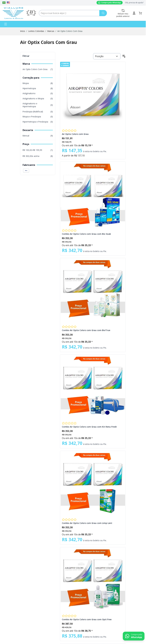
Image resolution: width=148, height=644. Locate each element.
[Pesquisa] (103, 13)
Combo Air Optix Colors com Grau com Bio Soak (86, 234)
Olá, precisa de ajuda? (134, 3)
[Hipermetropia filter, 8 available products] (38, 88)
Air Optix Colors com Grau (75, 134)
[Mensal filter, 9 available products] (38, 136)
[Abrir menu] (6, 24)
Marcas (51, 31)
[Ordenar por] (107, 56)
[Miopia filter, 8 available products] (38, 83)
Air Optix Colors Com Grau (70, 31)
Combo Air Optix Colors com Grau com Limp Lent (87, 523)
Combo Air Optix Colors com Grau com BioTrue (86, 330)
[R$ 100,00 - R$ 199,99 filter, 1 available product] (38, 150)
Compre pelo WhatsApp (110, 3)
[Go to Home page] (13, 13)
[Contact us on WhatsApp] (134, 636)
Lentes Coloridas (36, 31)
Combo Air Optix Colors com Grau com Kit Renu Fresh (89, 427)
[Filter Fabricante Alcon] (26, 171)
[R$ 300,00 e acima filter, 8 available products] (38, 156)
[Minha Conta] (134, 13)
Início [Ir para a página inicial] (23, 31)
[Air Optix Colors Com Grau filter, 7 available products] (38, 69)
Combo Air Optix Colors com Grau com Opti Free (87, 619)
